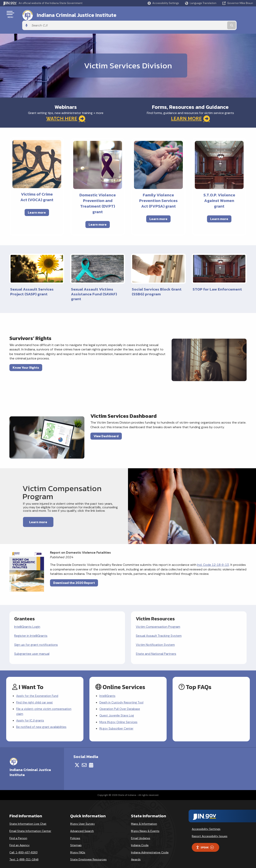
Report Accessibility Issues (210, 828)
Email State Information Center (30, 823)
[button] (163, 3)
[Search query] (224, 14)
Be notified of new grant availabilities (43, 719)
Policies (75, 830)
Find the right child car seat (36, 692)
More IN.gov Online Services (119, 713)
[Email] (84, 757)
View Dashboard (106, 425)
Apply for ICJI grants (31, 712)
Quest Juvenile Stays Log (118, 706)
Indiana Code (140, 837)
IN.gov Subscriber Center (117, 721)
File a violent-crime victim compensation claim (45, 702)
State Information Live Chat (28, 816)
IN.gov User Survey (82, 816)
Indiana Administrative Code (150, 844)
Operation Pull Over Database (121, 699)
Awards (136, 851)
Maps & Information (144, 816)
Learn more (37, 201)
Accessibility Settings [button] (206, 821)
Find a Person (18, 830)
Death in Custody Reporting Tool (123, 692)
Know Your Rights (26, 356)
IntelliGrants (108, 685)
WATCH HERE (66, 107)
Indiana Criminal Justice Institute (72, 14)
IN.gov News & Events (145, 823)
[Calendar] (91, 757)
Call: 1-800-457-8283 (23, 844)
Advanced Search (82, 823)
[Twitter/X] (77, 757)
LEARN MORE (190, 107)
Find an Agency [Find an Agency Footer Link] (19, 837)
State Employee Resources (88, 851)
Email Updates (141, 830)
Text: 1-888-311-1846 (24, 851)
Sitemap (76, 837)
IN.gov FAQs (78, 844)
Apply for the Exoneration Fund (39, 685)
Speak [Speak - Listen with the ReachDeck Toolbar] (205, 839)
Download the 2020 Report (74, 572)
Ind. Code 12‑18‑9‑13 (213, 554)
